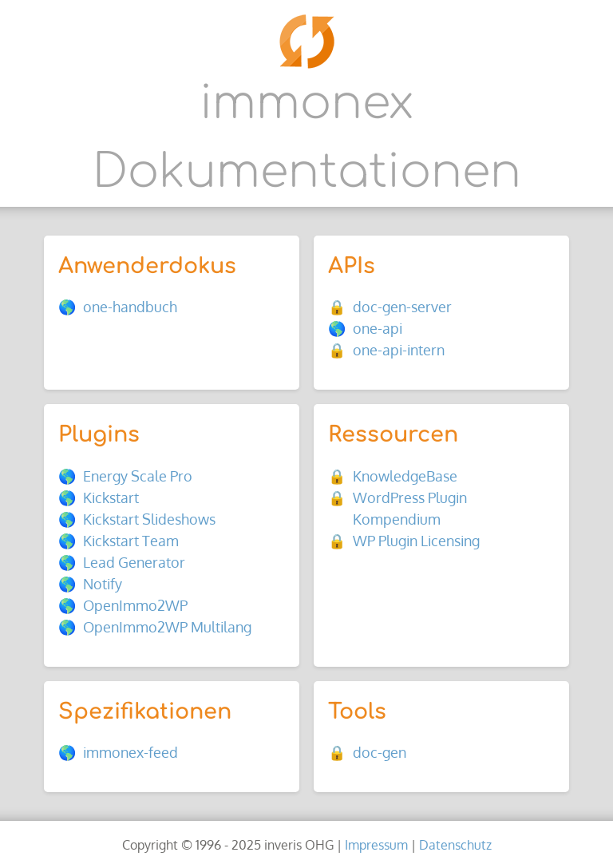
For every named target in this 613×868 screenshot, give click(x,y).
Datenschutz (455, 844)
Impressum (376, 844)
